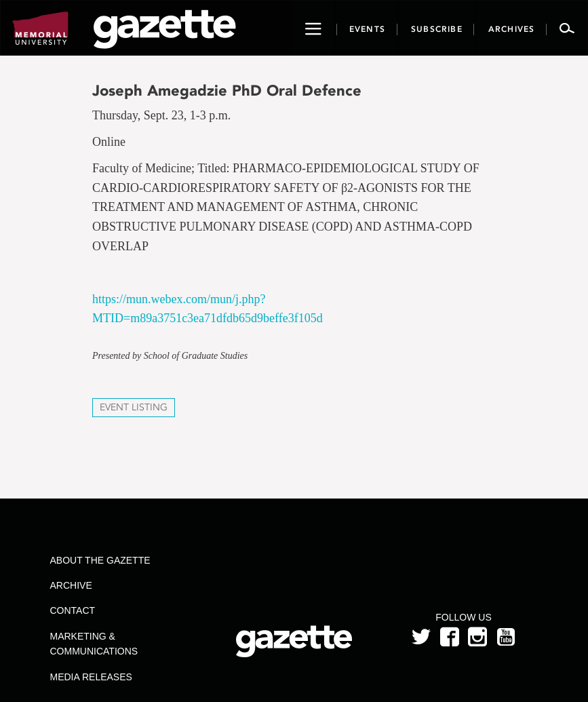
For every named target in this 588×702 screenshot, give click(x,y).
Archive (71, 585)
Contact (73, 610)
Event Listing (134, 407)
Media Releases (91, 677)
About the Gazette (100, 560)
